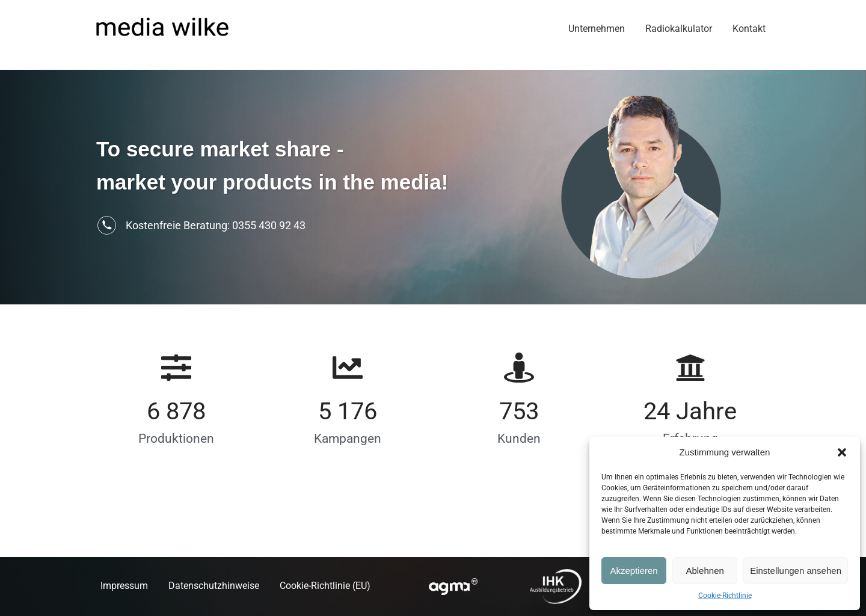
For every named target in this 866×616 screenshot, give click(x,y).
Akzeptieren (634, 571)
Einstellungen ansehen (796, 571)
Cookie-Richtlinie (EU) (325, 586)
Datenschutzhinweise (214, 586)
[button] (842, 452)
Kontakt (749, 29)
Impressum (124, 586)
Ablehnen (705, 571)
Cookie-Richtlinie (725, 596)
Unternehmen (597, 29)
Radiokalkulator (679, 29)
